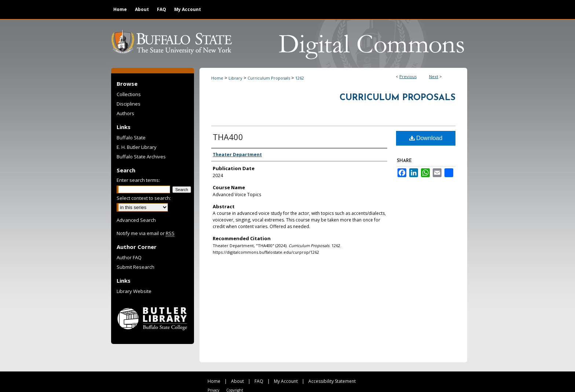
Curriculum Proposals (269, 78)
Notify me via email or (146, 233)
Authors (125, 113)
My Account (286, 381)
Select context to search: (144, 198)
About (237, 381)
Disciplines (129, 104)
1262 (300, 78)
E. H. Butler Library (137, 147)
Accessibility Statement (332, 381)
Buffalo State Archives (141, 157)
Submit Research (135, 267)
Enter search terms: (138, 180)
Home (217, 78)
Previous (408, 76)
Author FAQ (129, 257)
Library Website (134, 291)
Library (235, 78)
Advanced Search (136, 220)
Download (426, 138)
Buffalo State (131, 138)
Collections (129, 94)
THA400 (228, 137)
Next (434, 76)
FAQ (259, 381)
